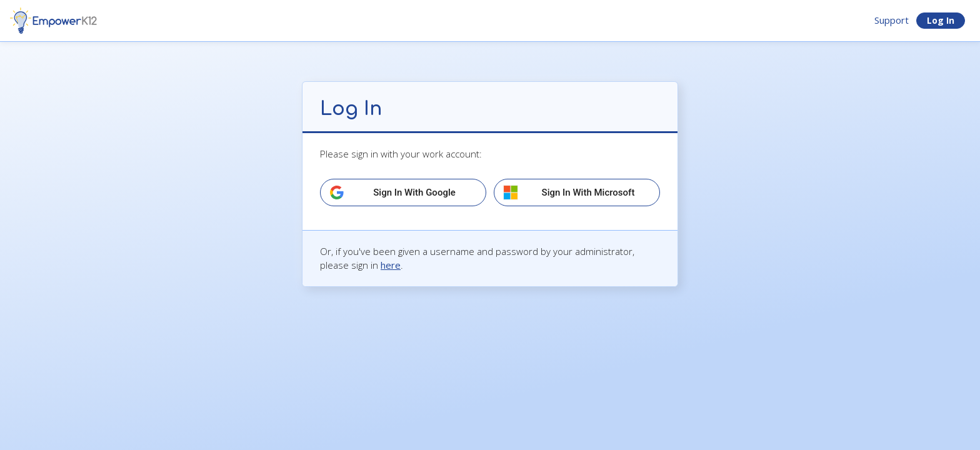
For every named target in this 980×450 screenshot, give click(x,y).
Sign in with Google (414, 192)
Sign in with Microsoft (588, 192)
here (391, 265)
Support (892, 20)
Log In (941, 20)
